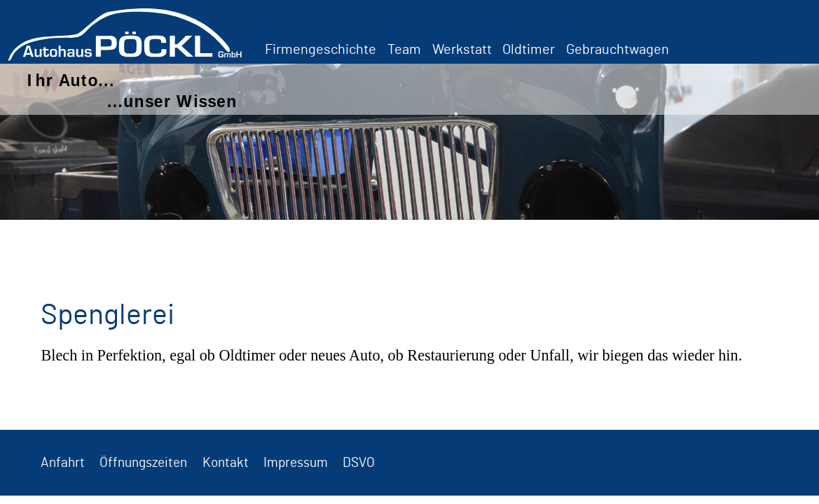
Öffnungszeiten (143, 463)
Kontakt (226, 463)
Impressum (296, 463)
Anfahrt (63, 463)
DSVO (359, 463)
